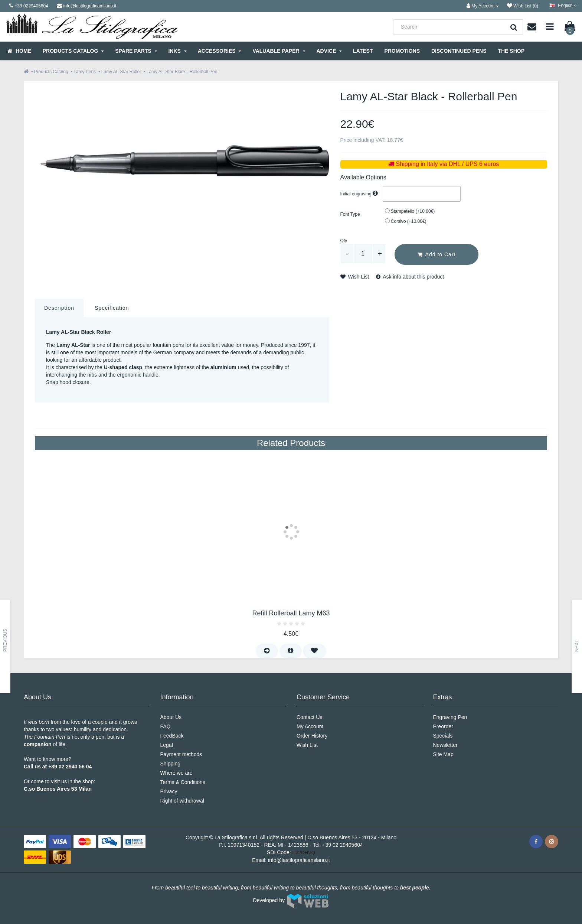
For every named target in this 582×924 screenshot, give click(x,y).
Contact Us (309, 717)
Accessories (220, 51)
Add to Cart (437, 254)
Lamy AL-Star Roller (121, 72)
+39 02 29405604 (342, 845)
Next (577, 646)
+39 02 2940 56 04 (70, 767)
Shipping (171, 764)
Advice (329, 51)
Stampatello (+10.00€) (410, 211)
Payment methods (181, 754)
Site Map (443, 754)
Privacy (169, 791)
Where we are (176, 773)
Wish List (355, 277)
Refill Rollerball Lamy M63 (291, 613)
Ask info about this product (410, 277)
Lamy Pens (85, 72)
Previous (5, 640)
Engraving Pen (450, 717)
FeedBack (172, 736)
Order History (312, 736)
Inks (177, 51)
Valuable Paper (279, 51)
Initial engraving (360, 194)
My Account (310, 726)
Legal (167, 745)
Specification (112, 308)
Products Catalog (73, 51)
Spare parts (136, 51)
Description (59, 308)
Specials (443, 736)
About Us (171, 717)
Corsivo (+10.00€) (406, 221)
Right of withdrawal (182, 801)
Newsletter (445, 745)
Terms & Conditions (183, 782)
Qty (344, 241)
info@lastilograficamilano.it (299, 860)
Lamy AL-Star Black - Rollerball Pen (182, 72)
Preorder (443, 726)
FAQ (166, 726)
